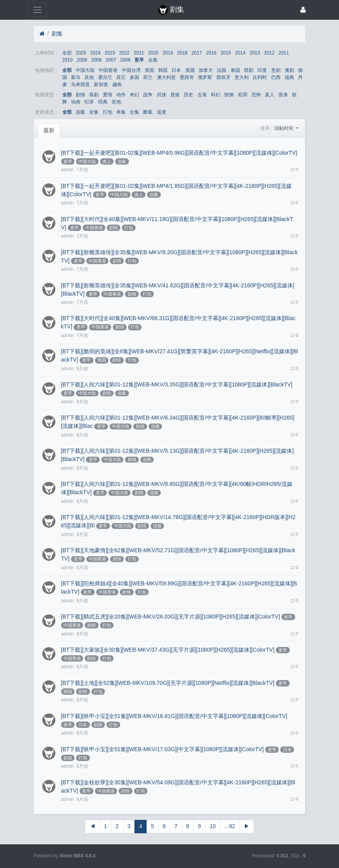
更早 (139, 60)
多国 (134, 77)
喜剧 (94, 95)
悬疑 (175, 95)
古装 (202, 95)
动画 (76, 102)
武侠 (162, 95)
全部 (67, 53)
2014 (240, 53)
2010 (67, 60)
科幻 (216, 95)
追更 (162, 112)
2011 (284, 53)
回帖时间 (284, 128)
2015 (226, 53)
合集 (153, 60)
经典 (103, 102)
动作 (121, 95)
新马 (76, 77)
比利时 (260, 77)
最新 (49, 130)
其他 (89, 77)
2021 (139, 53)
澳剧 (289, 70)
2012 (269, 53)
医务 (283, 95)
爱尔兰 (105, 77)
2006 (125, 60)
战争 (148, 95)
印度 (262, 70)
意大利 (242, 77)
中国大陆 (85, 70)
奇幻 (134, 95)
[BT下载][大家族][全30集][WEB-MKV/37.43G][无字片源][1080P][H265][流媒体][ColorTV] (168, 650)
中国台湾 (131, 70)
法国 (222, 70)
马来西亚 (80, 84)
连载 (80, 112)
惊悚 (229, 95)
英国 (190, 70)
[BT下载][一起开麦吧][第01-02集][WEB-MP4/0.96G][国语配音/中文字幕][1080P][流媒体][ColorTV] (179, 153)
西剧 (249, 70)
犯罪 (243, 95)
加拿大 (206, 70)
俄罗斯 (205, 77)
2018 (182, 53)
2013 (255, 53)
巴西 (276, 77)
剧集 (57, 34)
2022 (124, 53)
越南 (117, 84)
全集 (94, 112)
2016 (211, 53)
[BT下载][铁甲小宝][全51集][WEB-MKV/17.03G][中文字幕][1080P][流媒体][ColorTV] (162, 749)
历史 (188, 95)
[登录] (303, 10)
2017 (197, 53)
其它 (121, 77)
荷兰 (148, 77)
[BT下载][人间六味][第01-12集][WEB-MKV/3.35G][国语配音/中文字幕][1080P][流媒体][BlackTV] (177, 384)
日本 (176, 70)
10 (213, 826)
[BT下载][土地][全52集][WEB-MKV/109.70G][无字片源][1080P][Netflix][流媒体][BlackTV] (168, 683)
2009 (82, 60)
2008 (96, 60)
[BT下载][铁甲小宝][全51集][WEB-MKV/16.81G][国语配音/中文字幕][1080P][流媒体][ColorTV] (174, 716)
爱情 (108, 95)
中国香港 (108, 70)
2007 (111, 60)
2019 (168, 53)
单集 (121, 112)
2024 (95, 53)
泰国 (235, 70)
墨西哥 (187, 77)
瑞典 (289, 77)
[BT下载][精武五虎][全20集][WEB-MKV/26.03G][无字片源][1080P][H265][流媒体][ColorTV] (170, 617)
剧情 (80, 95)
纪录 (89, 102)
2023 (110, 53)
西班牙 (224, 77)
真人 (270, 95)
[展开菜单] (37, 10)
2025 (81, 53)
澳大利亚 (166, 77)
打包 (108, 112)
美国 (149, 70)
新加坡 (101, 84)
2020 (153, 53)
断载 (148, 112)
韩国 (163, 70)
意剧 (276, 70)
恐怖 (256, 95)
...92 (230, 826)
